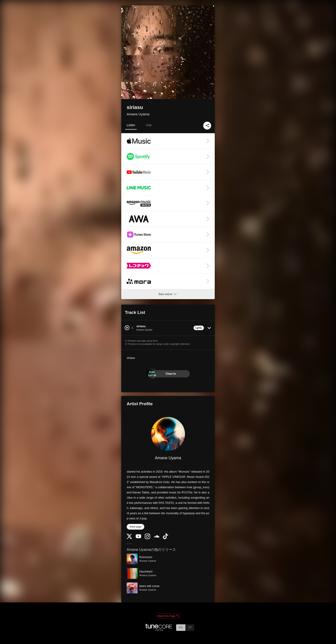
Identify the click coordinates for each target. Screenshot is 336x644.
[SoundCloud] (156, 536)
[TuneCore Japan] (159, 629)
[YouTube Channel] (138, 537)
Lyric (199, 328)
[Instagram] (147, 538)
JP (190, 627)
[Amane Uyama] (168, 434)
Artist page (135, 527)
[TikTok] (166, 538)
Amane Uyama (138, 114)
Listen (131, 125)
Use (149, 125)
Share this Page (168, 616)
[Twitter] (129, 538)
